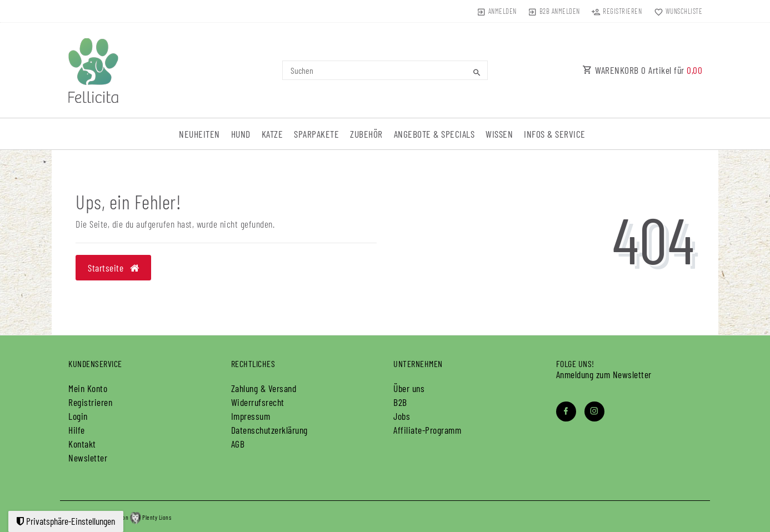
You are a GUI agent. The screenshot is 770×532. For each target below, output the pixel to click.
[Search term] (385, 70)
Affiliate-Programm (427, 430)
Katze (272, 134)
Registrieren (90, 402)
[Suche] (477, 72)
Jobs (402, 416)
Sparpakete (316, 134)
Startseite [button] (113, 268)
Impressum (251, 416)
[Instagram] (594, 411)
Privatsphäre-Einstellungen (66, 521)
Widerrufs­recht (258, 402)
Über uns (409, 388)
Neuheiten (199, 134)
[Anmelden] (496, 11)
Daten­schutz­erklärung (269, 430)
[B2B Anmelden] (554, 11)
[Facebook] (566, 411)
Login (78, 416)
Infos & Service (555, 134)
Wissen (499, 134)
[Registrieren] (617, 11)
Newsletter (88, 458)
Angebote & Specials (434, 134)
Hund (241, 134)
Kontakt (82, 444)
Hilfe (77, 430)
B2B (400, 402)
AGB (238, 444)
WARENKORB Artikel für (642, 70)
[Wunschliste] (676, 11)
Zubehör (366, 134)
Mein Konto (88, 388)
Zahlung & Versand (264, 388)
